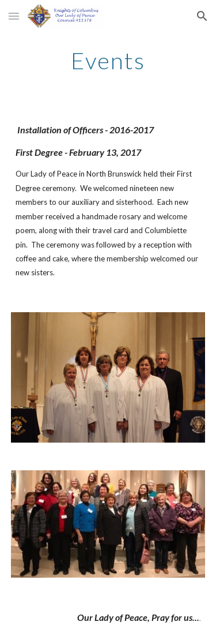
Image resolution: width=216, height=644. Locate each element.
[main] (108, 61)
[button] (14, 16)
